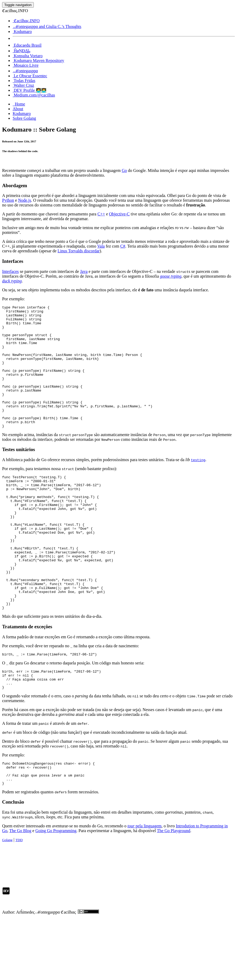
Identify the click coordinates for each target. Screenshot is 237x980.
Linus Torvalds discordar (79, 251)
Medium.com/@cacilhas (34, 95)
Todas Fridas (24, 81)
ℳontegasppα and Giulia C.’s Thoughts (47, 26)
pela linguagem (144, 887)
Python (8, 200)
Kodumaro (22, 32)
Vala (101, 246)
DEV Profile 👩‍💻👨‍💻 (30, 90)
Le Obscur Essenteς (30, 76)
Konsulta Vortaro (28, 56)
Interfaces (10, 271)
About (18, 109)
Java (84, 271)
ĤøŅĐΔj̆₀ (22, 51)
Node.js (24, 200)
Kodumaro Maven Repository (38, 61)
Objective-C (119, 214)
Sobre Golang (24, 118)
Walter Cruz (23, 85)
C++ (101, 214)
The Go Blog (20, 892)
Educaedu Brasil (27, 45)
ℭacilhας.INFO (26, 21)
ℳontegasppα (25, 71)
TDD (19, 901)
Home (19, 104)
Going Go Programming (56, 892)
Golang (7, 901)
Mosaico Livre (26, 65)
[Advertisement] (98, 919)
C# (123, 246)
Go (124, 170)
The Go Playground (173, 892)
